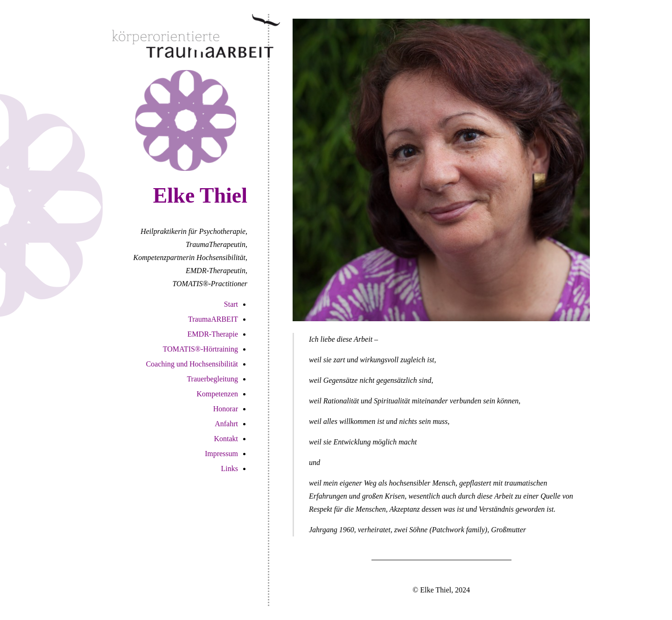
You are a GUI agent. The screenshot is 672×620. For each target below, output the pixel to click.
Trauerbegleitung (212, 379)
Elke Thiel (200, 195)
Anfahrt (226, 424)
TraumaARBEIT (213, 319)
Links (230, 469)
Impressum (221, 454)
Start (231, 304)
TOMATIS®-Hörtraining (200, 349)
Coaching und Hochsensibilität (192, 364)
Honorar (226, 409)
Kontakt (226, 439)
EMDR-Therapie (213, 334)
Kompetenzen (217, 394)
